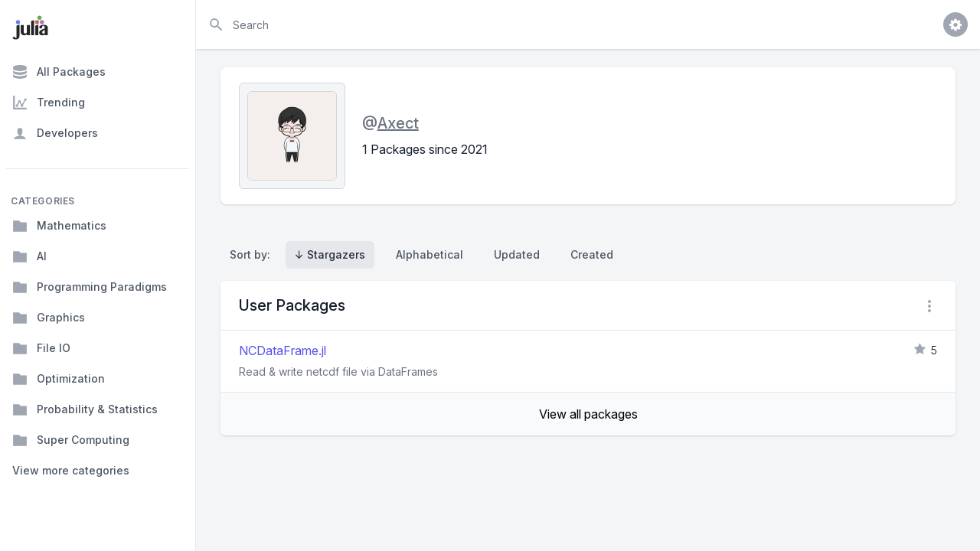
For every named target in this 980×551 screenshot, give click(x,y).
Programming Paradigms (90, 287)
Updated (517, 254)
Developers (55, 133)
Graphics (49, 318)
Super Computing (71, 440)
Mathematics (59, 226)
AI (29, 256)
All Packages (59, 72)
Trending (49, 103)
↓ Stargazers (330, 254)
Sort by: (253, 254)
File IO (41, 348)
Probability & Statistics (85, 409)
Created (592, 254)
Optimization (59, 379)
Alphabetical (430, 254)
